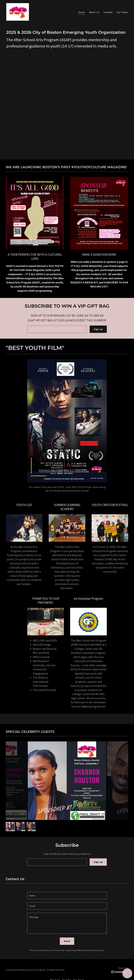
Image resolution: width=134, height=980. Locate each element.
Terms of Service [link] (92, 950)
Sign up (98, 329)
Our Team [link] (122, 12)
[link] (18, 12)
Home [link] (82, 12)
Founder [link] (108, 12)
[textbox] (57, 329)
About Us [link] (94, 12)
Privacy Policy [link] (77, 950)
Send (67, 941)
